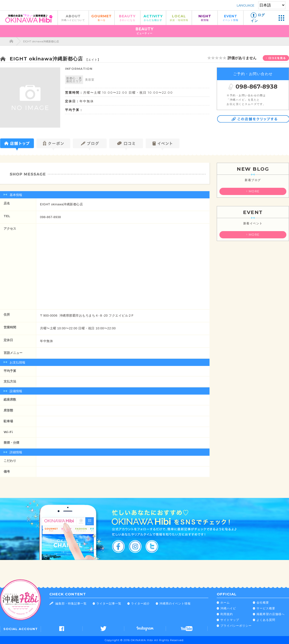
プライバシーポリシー (236, 626)
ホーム (225, 602)
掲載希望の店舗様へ (271, 614)
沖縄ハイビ (228, 608)
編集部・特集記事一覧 (71, 603)
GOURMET (102, 18)
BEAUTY (127, 18)
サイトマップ (230, 620)
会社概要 (263, 602)
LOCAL (179, 18)
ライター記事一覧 (109, 603)
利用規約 (227, 614)
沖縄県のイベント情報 (175, 603)
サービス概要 (266, 608)
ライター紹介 (140, 603)
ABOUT (73, 18)
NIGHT (205, 18)
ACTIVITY (153, 18)
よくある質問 (266, 620)
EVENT (230, 18)
